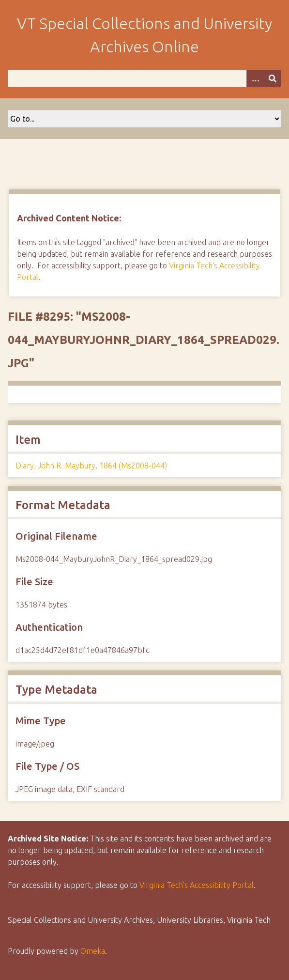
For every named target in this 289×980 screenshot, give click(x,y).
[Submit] (273, 78)
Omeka (93, 951)
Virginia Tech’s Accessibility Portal (197, 885)
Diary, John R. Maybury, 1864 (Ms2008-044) (91, 466)
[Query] (144, 78)
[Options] (255, 78)
